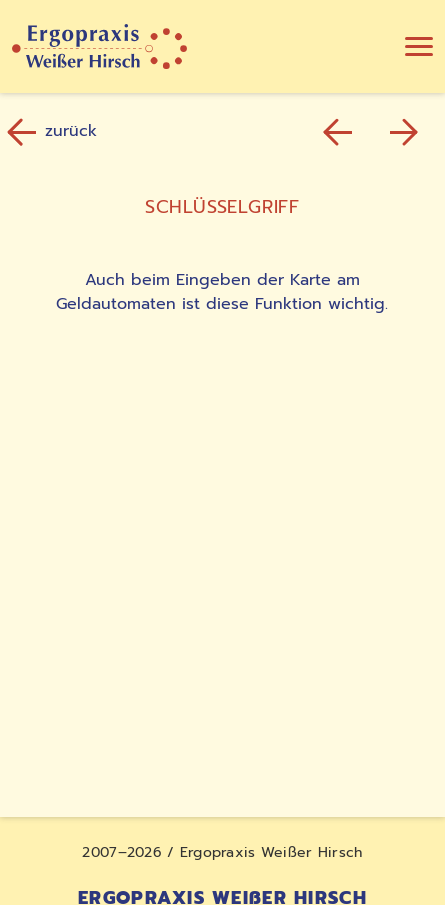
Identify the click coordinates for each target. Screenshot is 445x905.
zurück (54, 132)
